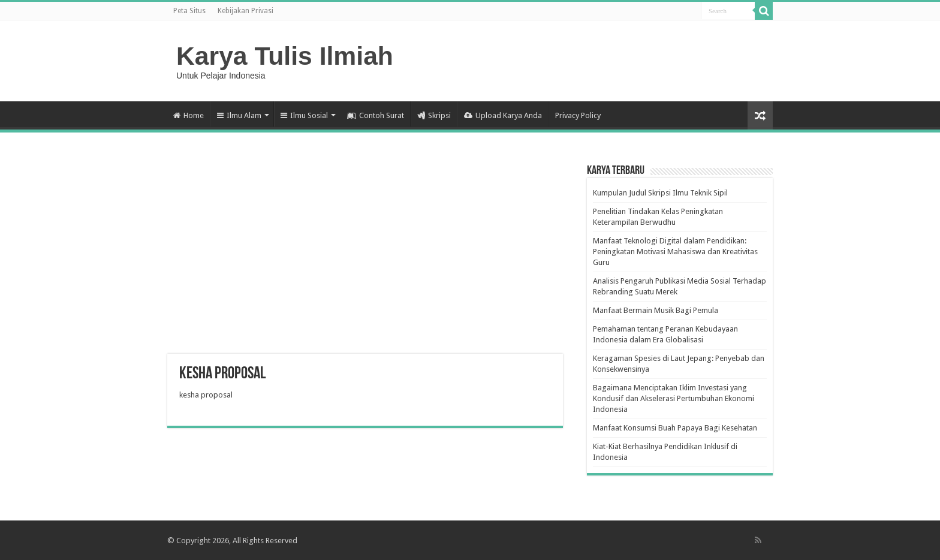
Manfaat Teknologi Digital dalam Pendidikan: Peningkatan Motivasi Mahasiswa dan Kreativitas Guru (675, 252)
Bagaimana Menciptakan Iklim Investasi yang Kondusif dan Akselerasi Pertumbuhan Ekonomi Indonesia (674, 398)
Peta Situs (189, 11)
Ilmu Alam (239, 115)
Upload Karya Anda (503, 115)
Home (189, 115)
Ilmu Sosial (304, 115)
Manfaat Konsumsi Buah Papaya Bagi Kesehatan (675, 428)
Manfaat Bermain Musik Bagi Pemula (656, 310)
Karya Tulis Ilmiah (285, 56)
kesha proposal (206, 395)
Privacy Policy (578, 115)
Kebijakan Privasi (245, 11)
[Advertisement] (365, 258)
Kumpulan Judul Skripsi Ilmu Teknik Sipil (660, 193)
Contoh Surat (376, 115)
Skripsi (434, 115)
